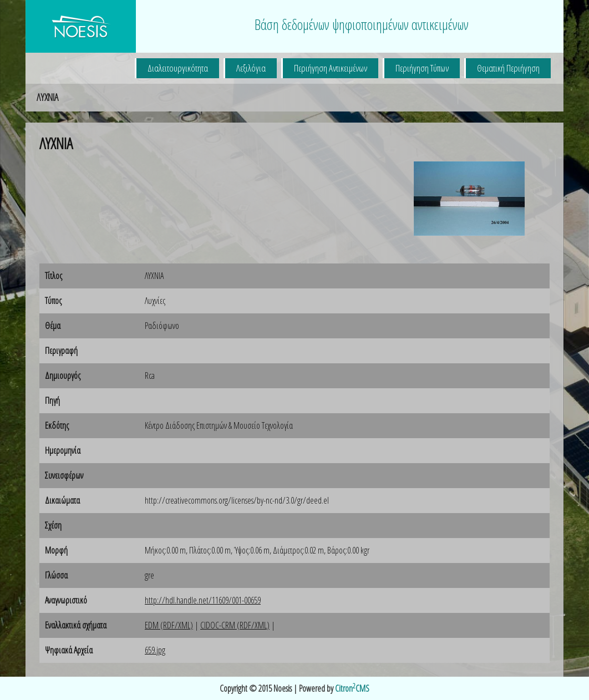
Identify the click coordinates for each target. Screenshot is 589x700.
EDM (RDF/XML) (169, 625)
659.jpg (155, 650)
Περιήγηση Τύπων (422, 68)
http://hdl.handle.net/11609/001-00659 (203, 600)
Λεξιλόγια (251, 68)
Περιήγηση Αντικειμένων (331, 68)
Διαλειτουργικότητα (178, 68)
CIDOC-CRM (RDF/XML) (235, 625)
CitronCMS (352, 688)
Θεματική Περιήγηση (508, 68)
